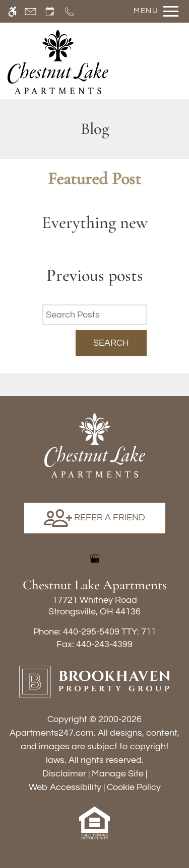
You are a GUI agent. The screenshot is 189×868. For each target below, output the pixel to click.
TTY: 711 (95, 632)
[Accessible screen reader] (12, 11)
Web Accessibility (65, 787)
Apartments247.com (52, 733)
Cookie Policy (134, 787)
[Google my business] (95, 559)
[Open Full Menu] (153, 11)
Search (111, 343)
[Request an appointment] (50, 11)
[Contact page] (30, 11)
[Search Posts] (95, 315)
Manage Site (118, 774)
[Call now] (69, 11)
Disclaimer (64, 774)
